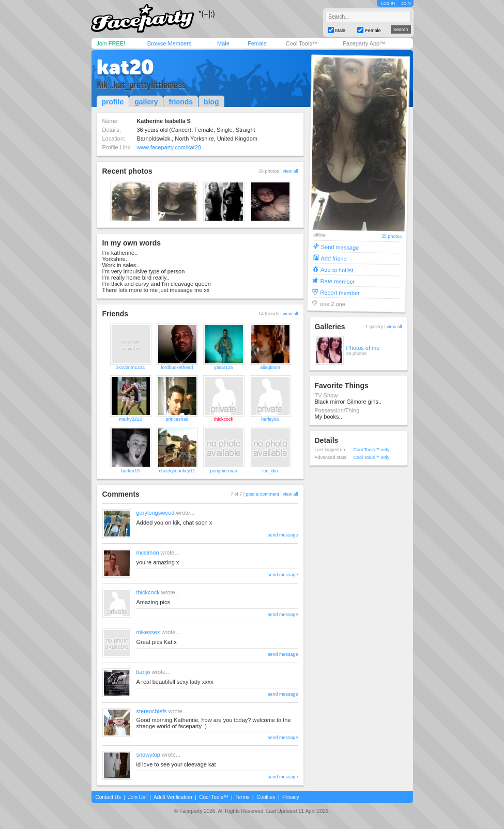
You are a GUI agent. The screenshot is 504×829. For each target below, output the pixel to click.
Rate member (337, 281)
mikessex (148, 632)
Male (223, 43)
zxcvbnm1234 (131, 367)
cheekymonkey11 (177, 471)
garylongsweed (156, 513)
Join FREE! (111, 43)
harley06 (270, 419)
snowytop (148, 755)
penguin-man (224, 471)
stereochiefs (152, 711)
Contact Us (108, 797)
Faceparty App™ (364, 43)
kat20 (125, 67)
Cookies (266, 797)
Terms (242, 797)
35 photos (391, 236)
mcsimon (148, 552)
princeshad (177, 419)
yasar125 (224, 367)
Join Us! (138, 797)
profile (113, 102)
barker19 (131, 471)
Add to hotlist (337, 270)
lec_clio (270, 471)
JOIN (406, 3)
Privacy (291, 797)
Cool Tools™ (302, 43)
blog (211, 102)
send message (283, 535)
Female (257, 43)
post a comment (263, 494)
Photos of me (363, 348)
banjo (143, 672)
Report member (340, 292)
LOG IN (388, 3)
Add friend (333, 258)
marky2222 (131, 419)
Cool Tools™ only (372, 450)
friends (181, 102)
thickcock (224, 419)
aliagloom (270, 367)
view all (291, 171)
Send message (340, 247)
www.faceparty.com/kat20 (169, 147)
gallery (146, 102)
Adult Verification (173, 797)
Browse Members (170, 43)
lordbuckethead (177, 367)
